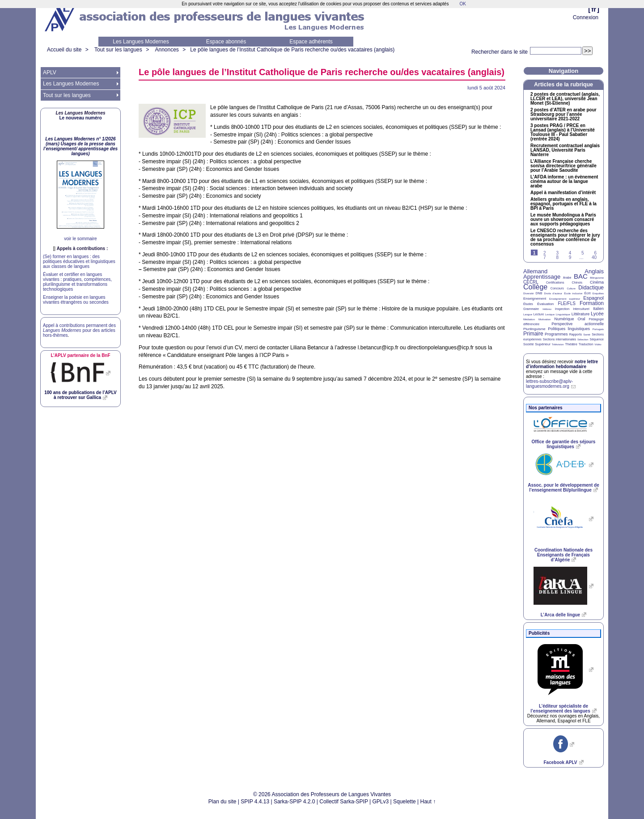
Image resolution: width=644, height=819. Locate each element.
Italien (598, 309)
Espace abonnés (226, 42)
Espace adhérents (311, 42)
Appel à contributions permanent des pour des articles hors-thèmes (79, 330)
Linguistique (563, 314)
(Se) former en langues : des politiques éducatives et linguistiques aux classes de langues (79, 261)
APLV (50, 72)
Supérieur (543, 344)
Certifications (555, 282)
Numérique (564, 319)
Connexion (586, 17)
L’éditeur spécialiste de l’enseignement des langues (560, 709)
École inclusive (573, 293)
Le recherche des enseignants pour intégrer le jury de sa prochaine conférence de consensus (565, 238)
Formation (592, 303)
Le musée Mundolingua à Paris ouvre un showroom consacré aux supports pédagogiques (563, 220)
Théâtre (571, 344)
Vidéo (598, 344)
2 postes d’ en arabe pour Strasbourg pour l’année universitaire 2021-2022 (563, 115)
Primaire (533, 334)
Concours (557, 288)
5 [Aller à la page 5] (583, 253)
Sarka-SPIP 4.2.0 (294, 802)
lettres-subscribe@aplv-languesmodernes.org (549, 384)
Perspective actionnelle (578, 324)
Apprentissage (542, 277)
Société (528, 344)
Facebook (560, 762)
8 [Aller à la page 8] (557, 257)
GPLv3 (381, 802)
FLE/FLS (566, 303)
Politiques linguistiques (569, 329)
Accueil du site (64, 50)
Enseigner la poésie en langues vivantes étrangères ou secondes (76, 300)
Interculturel (581, 309)
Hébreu (547, 309)
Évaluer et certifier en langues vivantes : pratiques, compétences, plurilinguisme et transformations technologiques (77, 282)
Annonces (167, 50)
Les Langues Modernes (141, 42)
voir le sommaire (80, 239)
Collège (535, 287)
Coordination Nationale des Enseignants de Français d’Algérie (563, 555)
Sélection (583, 339)
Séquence (597, 339)
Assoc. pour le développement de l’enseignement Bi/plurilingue (563, 488)
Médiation (529, 319)
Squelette (405, 802)
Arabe (567, 278)
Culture (571, 289)
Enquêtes (598, 293)
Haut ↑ (428, 802)
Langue (528, 314)
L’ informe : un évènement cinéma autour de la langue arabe (564, 182)
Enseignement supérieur (565, 299)
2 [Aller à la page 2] (545, 253)
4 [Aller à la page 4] (570, 253)
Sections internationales (559, 339)
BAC (581, 276)
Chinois (577, 282)
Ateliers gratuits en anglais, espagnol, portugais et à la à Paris (563, 204)
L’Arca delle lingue (560, 615)
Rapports (576, 334)
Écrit (587, 293)
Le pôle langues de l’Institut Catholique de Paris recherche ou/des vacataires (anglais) (292, 50)
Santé (587, 335)
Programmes (556, 334)
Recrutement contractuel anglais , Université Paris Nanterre (565, 150)
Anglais (594, 271)
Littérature (581, 314)
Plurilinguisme (534, 329)
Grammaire (531, 309)
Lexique (550, 314)
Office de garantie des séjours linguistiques (564, 444)
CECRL (531, 282)
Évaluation (545, 304)
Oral (582, 319)
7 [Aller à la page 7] (545, 257)
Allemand (535, 271)
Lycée (597, 314)
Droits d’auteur (553, 293)
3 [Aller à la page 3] (557, 253)
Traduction (586, 344)
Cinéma (597, 282)
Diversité (528, 293)
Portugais (598, 329)
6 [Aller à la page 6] (595, 253)
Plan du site (222, 802)
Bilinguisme (597, 278)
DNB (539, 293)
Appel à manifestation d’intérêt (563, 193)
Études (528, 304)
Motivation (544, 319)
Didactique (591, 288)
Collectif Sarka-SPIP (344, 802)
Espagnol (593, 298)
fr (594, 9)
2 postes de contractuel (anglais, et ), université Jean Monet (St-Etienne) (565, 99)
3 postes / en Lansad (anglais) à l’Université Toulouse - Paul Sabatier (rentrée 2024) (563, 132)
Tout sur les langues (118, 50)
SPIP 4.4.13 (255, 802)
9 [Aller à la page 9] (570, 257)
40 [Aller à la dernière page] (594, 257)
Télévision (558, 344)
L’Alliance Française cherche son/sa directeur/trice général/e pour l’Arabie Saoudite (563, 166)
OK (462, 4)
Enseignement (535, 299)
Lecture (539, 314)
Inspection (562, 309)
